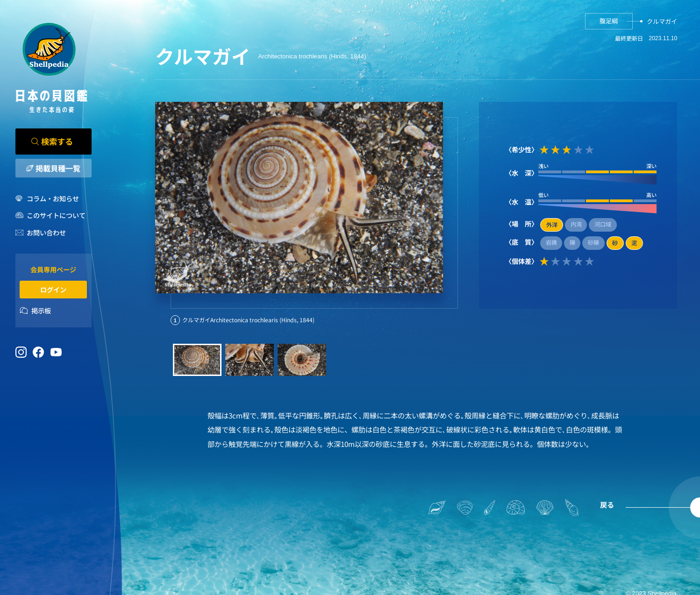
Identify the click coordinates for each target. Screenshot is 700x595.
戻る (607, 504)
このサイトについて (56, 215)
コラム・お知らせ (53, 198)
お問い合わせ (46, 232)
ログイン (53, 289)
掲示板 (41, 310)
